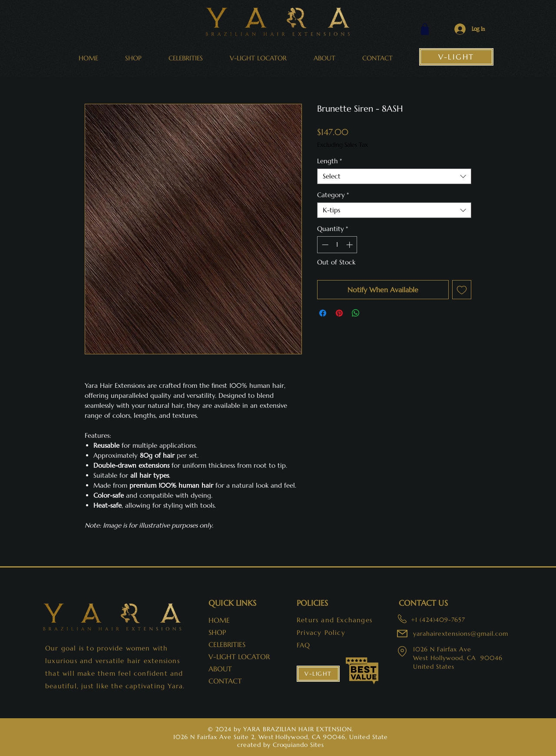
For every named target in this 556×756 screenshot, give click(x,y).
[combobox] (394, 176)
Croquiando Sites (299, 745)
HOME (219, 620)
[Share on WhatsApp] (356, 313)
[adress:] (401, 619)
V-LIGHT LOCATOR (237, 657)
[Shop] (425, 29)
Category (333, 195)
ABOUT (220, 669)
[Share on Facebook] (323, 313)
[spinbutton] (337, 245)
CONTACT (225, 681)
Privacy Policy (321, 632)
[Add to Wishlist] (462, 290)
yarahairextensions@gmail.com (461, 634)
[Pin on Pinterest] (339, 313)
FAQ (304, 645)
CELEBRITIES (227, 644)
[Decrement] (324, 245)
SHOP (217, 632)
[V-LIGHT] (456, 57)
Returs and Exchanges (334, 620)
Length (329, 161)
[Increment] (350, 245)
